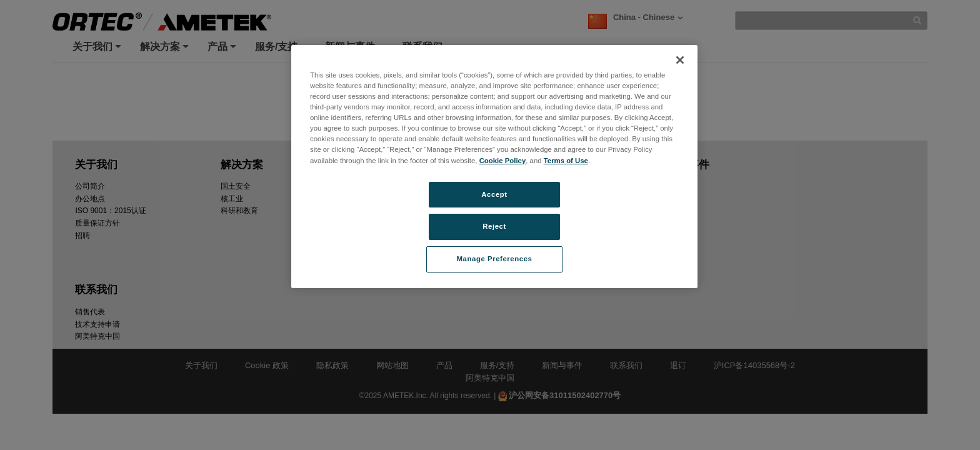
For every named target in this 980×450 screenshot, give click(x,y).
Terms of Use (566, 161)
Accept (494, 194)
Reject (494, 226)
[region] (494, 167)
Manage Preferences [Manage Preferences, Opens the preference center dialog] (495, 259)
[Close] (680, 60)
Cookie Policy (503, 161)
